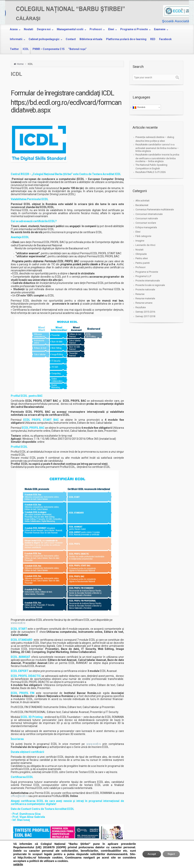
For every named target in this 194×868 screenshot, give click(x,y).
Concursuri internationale (149, 214)
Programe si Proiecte (147, 272)
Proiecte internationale (148, 281)
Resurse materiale (145, 298)
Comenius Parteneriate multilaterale (155, 209)
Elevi (138, 232)
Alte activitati (142, 201)
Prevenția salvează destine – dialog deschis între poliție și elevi (155, 139)
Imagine (140, 241)
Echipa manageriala (146, 227)
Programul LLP (143, 276)
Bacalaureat (142, 205)
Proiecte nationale (145, 289)
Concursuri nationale (147, 218)
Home (20, 64)
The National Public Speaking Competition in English (151, 167)
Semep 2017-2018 (145, 316)
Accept (150, 854)
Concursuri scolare (146, 223)
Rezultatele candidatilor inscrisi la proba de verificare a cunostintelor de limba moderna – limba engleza (157, 158)
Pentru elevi (142, 258)
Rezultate (141, 307)
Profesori (140, 267)
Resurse (140, 294)
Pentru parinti (143, 263)
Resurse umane (144, 303)
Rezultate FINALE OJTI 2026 (151, 172)
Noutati (139, 250)
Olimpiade (141, 254)
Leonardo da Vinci (145, 245)
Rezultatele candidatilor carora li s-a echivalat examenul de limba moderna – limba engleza (157, 148)
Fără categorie (143, 236)
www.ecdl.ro (18, 623)
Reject (171, 854)
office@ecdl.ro (19, 796)
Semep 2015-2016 (145, 312)
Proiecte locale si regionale (150, 285)
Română (139, 107)
